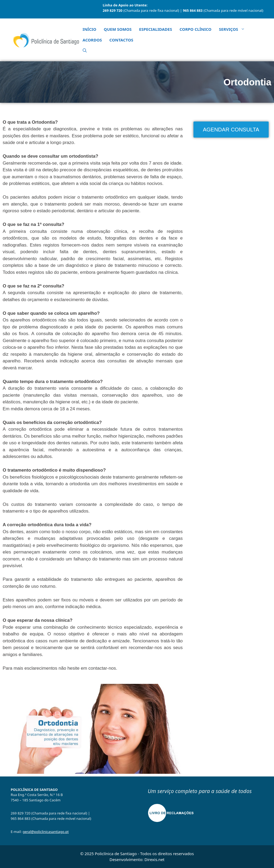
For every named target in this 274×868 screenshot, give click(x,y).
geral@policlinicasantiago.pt (45, 832)
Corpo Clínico (195, 29)
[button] (85, 51)
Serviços (234, 29)
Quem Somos (118, 29)
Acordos (92, 40)
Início (90, 29)
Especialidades (156, 29)
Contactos (121, 40)
